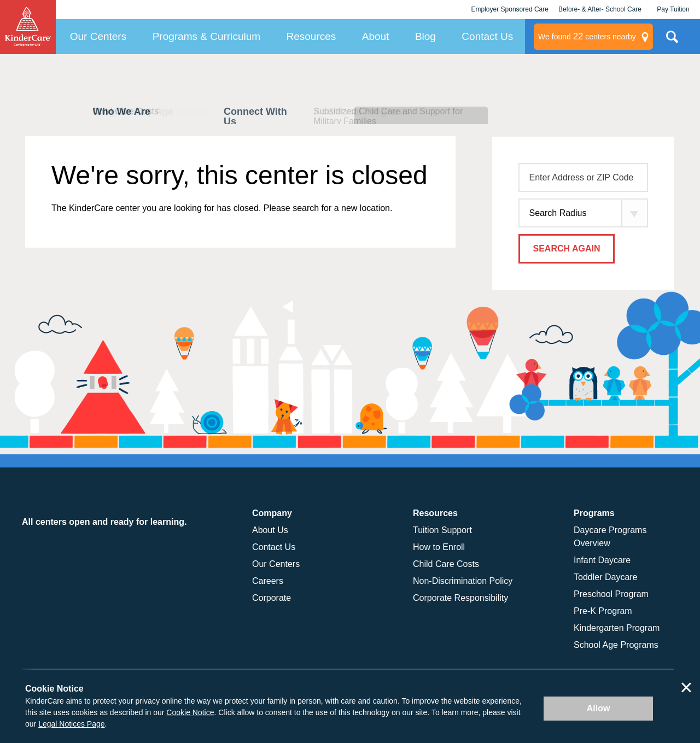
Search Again (567, 248)
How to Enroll (439, 547)
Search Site (672, 41)
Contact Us (487, 36)
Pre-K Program (603, 611)
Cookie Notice (190, 712)
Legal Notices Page (71, 724)
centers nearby (587, 37)
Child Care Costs (446, 564)
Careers (268, 581)
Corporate (272, 598)
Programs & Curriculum (206, 36)
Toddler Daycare (606, 577)
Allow (599, 708)
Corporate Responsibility (460, 598)
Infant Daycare (602, 560)
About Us (270, 530)
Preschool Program (611, 594)
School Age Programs (616, 645)
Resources (311, 36)
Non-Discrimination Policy (463, 581)
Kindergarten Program (617, 628)
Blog (425, 36)
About (376, 36)
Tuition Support (442, 530)
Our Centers (98, 36)
